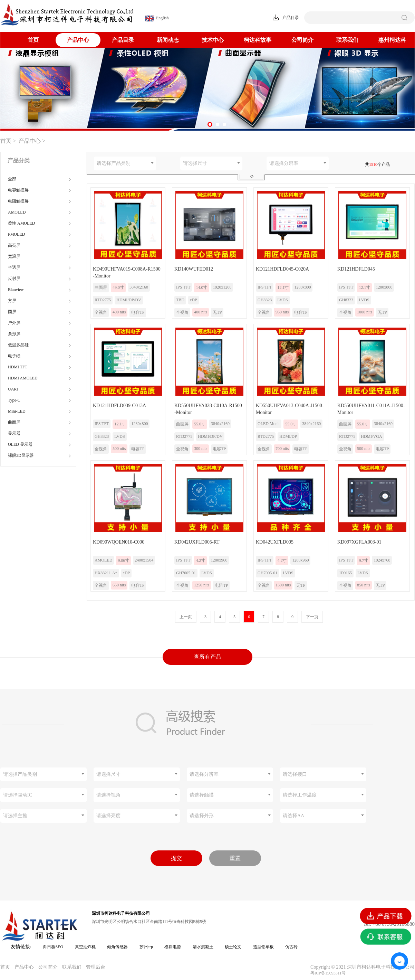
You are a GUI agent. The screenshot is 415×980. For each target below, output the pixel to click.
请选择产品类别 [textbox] (114, 163)
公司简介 (302, 40)
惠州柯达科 (392, 40)
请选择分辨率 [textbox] (284, 163)
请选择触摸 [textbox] (202, 795)
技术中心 (213, 40)
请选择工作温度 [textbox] (300, 795)
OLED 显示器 (20, 444)
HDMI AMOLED (23, 378)
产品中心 (78, 40)
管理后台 (96, 967)
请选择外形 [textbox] (202, 816)
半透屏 (14, 267)
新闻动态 (168, 40)
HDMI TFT (18, 367)
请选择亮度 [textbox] (108, 816)
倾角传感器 (117, 947)
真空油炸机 (85, 947)
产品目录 (123, 40)
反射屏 (14, 279)
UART (13, 389)
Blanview (16, 290)
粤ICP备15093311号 (328, 973)
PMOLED (16, 234)
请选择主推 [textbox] (15, 816)
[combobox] (125, 163)
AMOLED (17, 212)
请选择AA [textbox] (293, 816)
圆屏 (12, 312)
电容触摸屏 (18, 190)
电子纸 (14, 356)
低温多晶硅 (18, 345)
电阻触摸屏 (18, 201)
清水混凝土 (203, 947)
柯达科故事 (258, 40)
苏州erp (146, 947)
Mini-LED (17, 411)
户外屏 (14, 323)
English (157, 18)
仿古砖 (291, 947)
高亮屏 (14, 245)
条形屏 (14, 334)
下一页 (312, 617)
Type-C (14, 400)
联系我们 (347, 40)
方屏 (12, 301)
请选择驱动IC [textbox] (18, 795)
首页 (33, 40)
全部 (12, 179)
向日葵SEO (53, 947)
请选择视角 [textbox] (108, 795)
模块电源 (173, 947)
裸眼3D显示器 (21, 455)
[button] (210, 124)
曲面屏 (14, 422)
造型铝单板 (263, 947)
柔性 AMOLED (21, 223)
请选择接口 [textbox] (295, 774)
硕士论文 (233, 947)
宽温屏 (14, 256)
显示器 (14, 433)
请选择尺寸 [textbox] (195, 163)
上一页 (186, 617)
